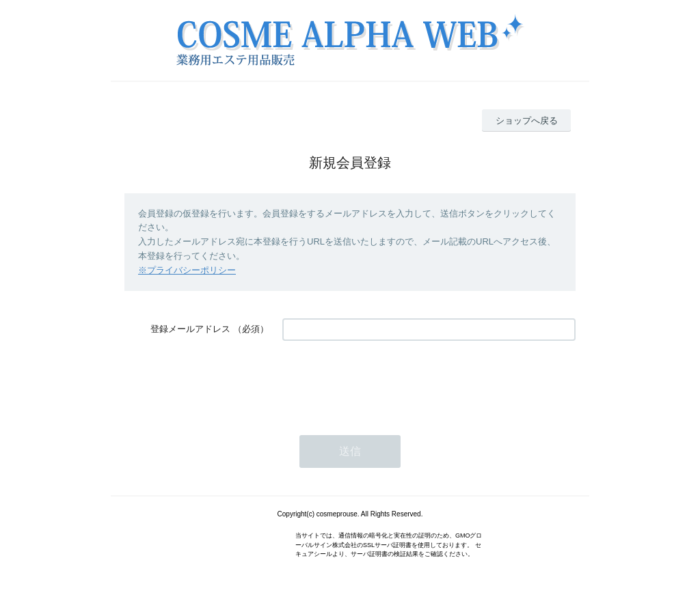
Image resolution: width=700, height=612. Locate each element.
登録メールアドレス (190, 329)
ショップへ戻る (527, 121)
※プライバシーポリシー (187, 270)
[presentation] (386, 381)
